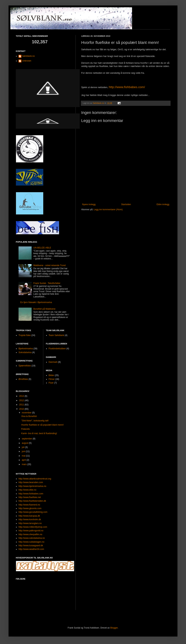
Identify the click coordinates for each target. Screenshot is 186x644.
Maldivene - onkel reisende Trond (49, 265)
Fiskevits (26, 429)
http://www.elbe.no (27, 490)
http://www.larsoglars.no (30, 523)
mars (25, 464)
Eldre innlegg (163, 204)
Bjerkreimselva (26, 349)
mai (24, 456)
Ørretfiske (23, 379)
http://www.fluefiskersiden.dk (32, 501)
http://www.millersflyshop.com (33, 527)
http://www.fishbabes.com (31, 494)
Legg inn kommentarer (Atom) (108, 210)
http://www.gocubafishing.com (33, 512)
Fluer (51, 383)
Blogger (114, 628)
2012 (22, 400)
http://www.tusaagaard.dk (31, 546)
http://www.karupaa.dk (29, 516)
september (27, 439)
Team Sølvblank (56, 335)
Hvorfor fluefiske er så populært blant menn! (42, 425)
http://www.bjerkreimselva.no (32, 486)
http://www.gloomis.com (30, 508)
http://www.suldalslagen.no (31, 542)
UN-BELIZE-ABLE (42, 248)
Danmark (53, 362)
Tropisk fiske (25, 335)
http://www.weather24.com (31, 549)
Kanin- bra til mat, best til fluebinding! (39, 433)
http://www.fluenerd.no (29, 505)
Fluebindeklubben (57, 349)
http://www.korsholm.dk (30, 519)
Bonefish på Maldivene (44, 309)
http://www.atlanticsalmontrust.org (35, 479)
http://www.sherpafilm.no (30, 534)
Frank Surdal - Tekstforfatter (47, 283)
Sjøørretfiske (25, 366)
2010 (22, 409)
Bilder (51, 375)
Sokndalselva (25, 352)
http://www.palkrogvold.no (31, 531)
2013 (22, 396)
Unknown (27, 61)
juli (23, 447)
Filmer (52, 379)
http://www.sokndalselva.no (32, 538)
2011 (22, 405)
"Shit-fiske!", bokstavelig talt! (35, 421)
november (27, 413)
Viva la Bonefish (29, 416)
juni (24, 451)
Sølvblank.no (28, 56)
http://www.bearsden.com (31, 482)
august (25, 443)
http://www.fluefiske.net (30, 497)
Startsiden (126, 204)
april (24, 460)
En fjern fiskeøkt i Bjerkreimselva (36, 302)
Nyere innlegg (89, 204)
